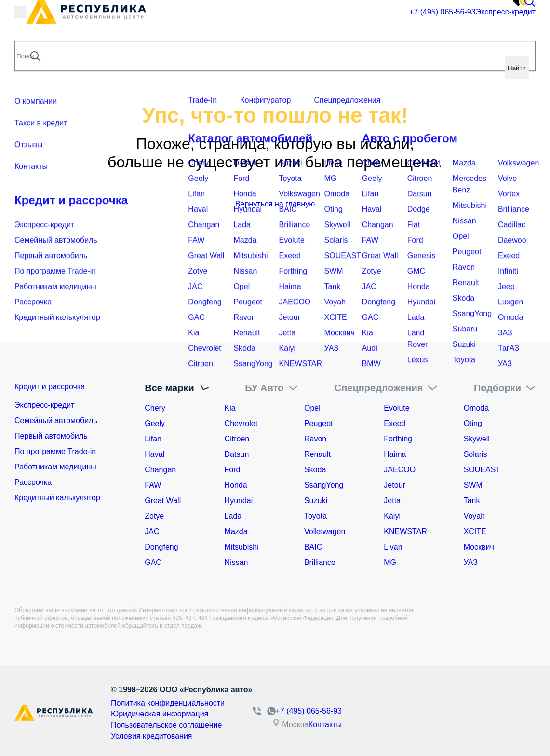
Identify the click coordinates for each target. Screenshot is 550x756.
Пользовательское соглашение (160, 722)
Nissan (236, 562)
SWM (473, 485)
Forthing (398, 439)
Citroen (237, 439)
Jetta (392, 501)
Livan (393, 547)
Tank (472, 501)
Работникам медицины (55, 470)
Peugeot (319, 423)
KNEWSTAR (405, 531)
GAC (153, 562)
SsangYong (324, 485)
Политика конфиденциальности (161, 703)
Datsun (237, 454)
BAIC (313, 547)
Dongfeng (161, 547)
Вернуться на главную (275, 204)
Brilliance (320, 562)
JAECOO (400, 470)
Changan (160, 470)
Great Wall (163, 501)
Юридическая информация (154, 713)
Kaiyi (392, 516)
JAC (152, 531)
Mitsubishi (242, 547)
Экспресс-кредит (455, 21)
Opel (312, 408)
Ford (233, 470)
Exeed (395, 423)
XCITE (475, 531)
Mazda (236, 531)
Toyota (315, 516)
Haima (395, 454)
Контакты (354, 722)
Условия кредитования (146, 732)
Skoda (315, 470)
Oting (473, 423)
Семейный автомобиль (56, 423)
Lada (233, 516)
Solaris (476, 454)
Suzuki (316, 501)
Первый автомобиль (51, 439)
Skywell (477, 439)
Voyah (474, 516)
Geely (155, 423)
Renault (317, 454)
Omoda (476, 408)
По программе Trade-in (55, 454)
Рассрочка (33, 485)
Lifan (153, 439)
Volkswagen (325, 531)
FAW (153, 485)
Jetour (394, 485)
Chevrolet (241, 423)
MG (390, 562)
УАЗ (471, 562)
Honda (236, 485)
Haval (154, 454)
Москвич (479, 547)
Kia (230, 408)
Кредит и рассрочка (62, 388)
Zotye (154, 516)
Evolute (396, 408)
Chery (155, 408)
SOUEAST (482, 470)
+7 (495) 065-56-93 (374, 22)
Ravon (315, 439)
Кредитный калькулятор (57, 501)
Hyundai (239, 501)
